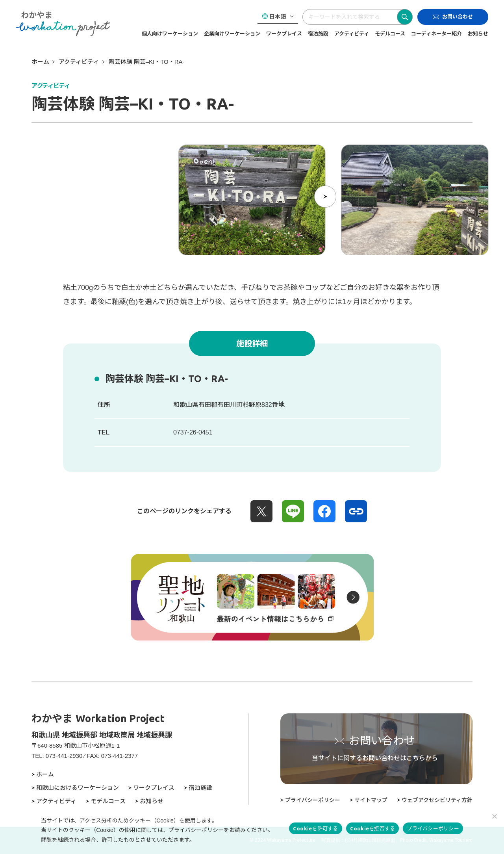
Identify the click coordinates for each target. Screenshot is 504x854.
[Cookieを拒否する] (494, 816)
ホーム (40, 62)
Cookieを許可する (316, 828)
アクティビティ (79, 62)
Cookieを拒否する (373, 828)
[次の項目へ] (325, 197)
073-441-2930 (64, 756)
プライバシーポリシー (433, 828)
